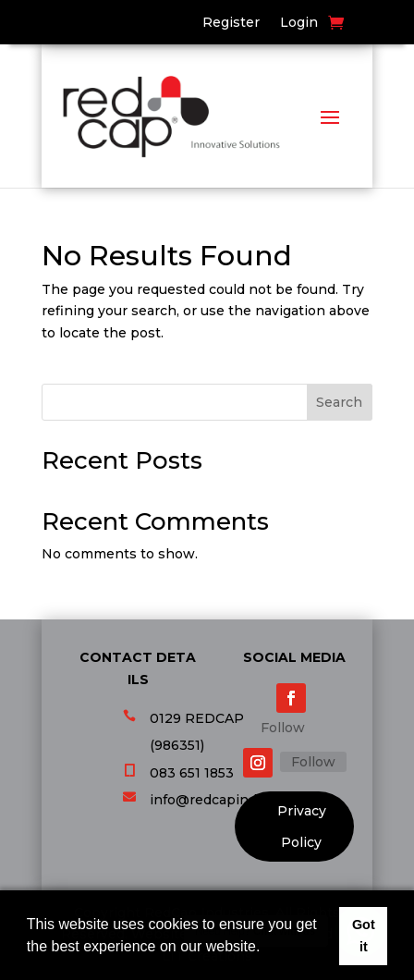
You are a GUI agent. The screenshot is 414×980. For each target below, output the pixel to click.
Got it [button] (364, 936)
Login (299, 23)
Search (339, 402)
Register (231, 23)
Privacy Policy (302, 827)
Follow (283, 728)
